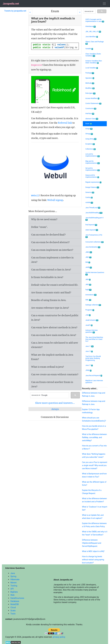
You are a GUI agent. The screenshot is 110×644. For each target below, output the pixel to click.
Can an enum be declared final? (48, 235)
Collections (91, 149)
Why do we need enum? (44, 219)
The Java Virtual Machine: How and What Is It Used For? (94, 339)
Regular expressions (93, 182)
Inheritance (91, 26)
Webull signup (55, 200)
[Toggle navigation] (104, 4)
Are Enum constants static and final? (51, 292)
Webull (35, 196)
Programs (90, 310)
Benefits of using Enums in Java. (49, 300)
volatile (89, 203)
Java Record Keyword (94, 376)
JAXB (89, 267)
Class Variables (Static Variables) (93, 55)
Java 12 (89, 351)
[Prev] (30, 12)
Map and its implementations (92, 162)
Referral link (65, 123)
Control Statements (93, 103)
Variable (89, 49)
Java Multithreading (94, 213)
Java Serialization (93, 247)
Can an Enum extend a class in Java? (51, 270)
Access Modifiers (92, 98)
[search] (49, 395)
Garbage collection (93, 305)
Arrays (55, 409)
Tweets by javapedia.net (15, 11)
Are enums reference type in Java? (50, 308)
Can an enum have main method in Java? (54, 335)
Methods (90, 83)
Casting (89, 197)
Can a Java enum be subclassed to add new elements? (55, 345)
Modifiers (90, 88)
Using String (91, 139)
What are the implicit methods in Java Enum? (52, 357)
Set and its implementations (92, 169)
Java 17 (89, 365)
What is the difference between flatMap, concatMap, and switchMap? (94, 437)
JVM (88, 315)
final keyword (91, 225)
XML (88, 300)
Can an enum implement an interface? (52, 250)
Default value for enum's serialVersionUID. (55, 285)
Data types (90, 93)
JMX (88, 280)
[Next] (80, 12)
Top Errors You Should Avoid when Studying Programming (93, 358)
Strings (89, 134)
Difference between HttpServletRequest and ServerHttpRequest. (92, 543)
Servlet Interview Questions (95, 274)
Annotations (91, 295)
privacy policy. (59, 637)
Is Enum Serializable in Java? (47, 277)
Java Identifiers (92, 37)
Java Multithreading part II (94, 219)
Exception (90, 144)
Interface (90, 114)
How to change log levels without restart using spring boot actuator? (93, 560)
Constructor (91, 109)
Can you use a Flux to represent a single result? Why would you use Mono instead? (95, 465)
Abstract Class (92, 119)
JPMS (88, 370)
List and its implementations (92, 155)
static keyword (92, 230)
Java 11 (89, 346)
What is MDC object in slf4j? (93, 551)
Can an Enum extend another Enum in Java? (52, 384)
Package (90, 73)
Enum (89, 124)
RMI (88, 262)
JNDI (88, 257)
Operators (90, 78)
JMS (88, 285)
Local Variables (92, 68)
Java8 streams (92, 320)
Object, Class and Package (94, 43)
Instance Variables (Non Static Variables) (94, 62)
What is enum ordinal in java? (48, 367)
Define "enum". (39, 227)
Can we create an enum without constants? (55, 374)
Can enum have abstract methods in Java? (54, 327)
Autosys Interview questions (92, 331)
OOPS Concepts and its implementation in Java (95, 20)
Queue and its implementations (92, 176)
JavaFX (89, 325)
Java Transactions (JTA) (94, 236)
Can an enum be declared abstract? (50, 242)
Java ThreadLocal (93, 208)
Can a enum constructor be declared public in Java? (55, 318)
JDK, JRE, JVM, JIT (93, 32)
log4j (88, 290)
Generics (90, 192)
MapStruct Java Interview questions (94, 382)
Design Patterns (92, 187)
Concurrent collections (94, 242)
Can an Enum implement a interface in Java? (52, 260)
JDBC (89, 252)
